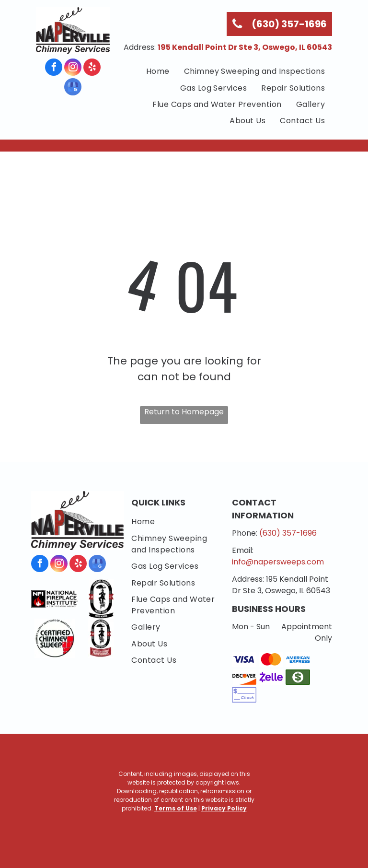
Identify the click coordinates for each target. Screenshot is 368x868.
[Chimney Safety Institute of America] (54, 638)
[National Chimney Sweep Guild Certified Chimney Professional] (101, 638)
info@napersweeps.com (278, 562)
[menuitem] (158, 71)
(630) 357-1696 (288, 533)
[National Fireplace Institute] (54, 599)
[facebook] (54, 68)
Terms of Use (176, 808)
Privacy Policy (224, 808)
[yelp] (92, 68)
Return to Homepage (184, 412)
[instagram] (73, 68)
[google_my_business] (73, 88)
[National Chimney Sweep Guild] (101, 599)
